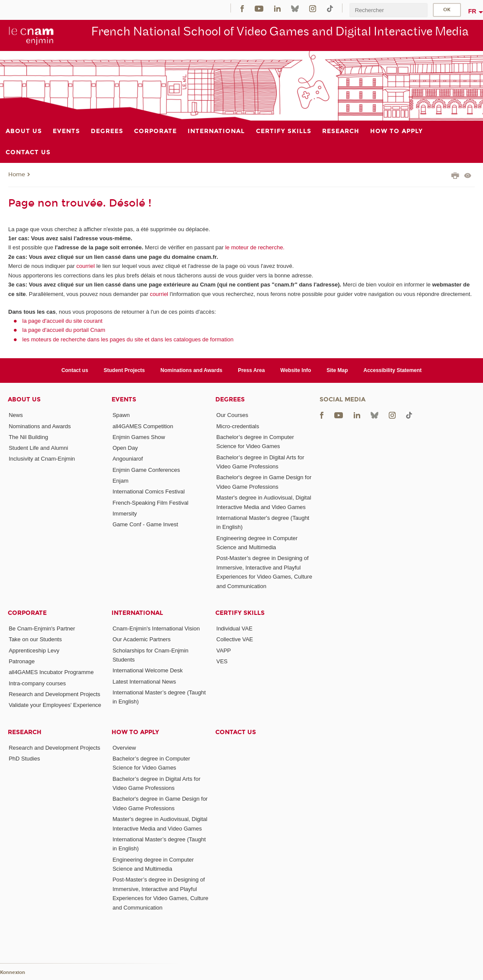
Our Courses (232, 415)
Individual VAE (234, 628)
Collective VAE (235, 639)
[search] (388, 10)
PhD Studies (24, 759)
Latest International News (144, 682)
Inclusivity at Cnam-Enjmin (42, 459)
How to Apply (135, 732)
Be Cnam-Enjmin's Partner (42, 628)
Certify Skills (240, 613)
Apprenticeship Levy (34, 651)
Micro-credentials (238, 426)
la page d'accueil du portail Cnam (64, 330)
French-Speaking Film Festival (150, 503)
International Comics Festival (149, 492)
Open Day (125, 448)
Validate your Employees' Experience (55, 705)
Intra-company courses (37, 683)
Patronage (22, 661)
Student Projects (124, 370)
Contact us (75, 370)
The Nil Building (28, 437)
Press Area (251, 370)
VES (222, 661)
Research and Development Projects (54, 694)
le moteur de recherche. (254, 247)
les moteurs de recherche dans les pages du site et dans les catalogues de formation (128, 339)
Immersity (125, 514)
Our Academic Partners (141, 639)
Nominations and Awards (191, 370)
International (137, 613)
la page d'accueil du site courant (62, 321)
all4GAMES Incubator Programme (51, 672)
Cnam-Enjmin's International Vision (156, 628)
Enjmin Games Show (139, 437)
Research (25, 732)
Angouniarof (128, 459)
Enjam (120, 481)
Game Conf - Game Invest (145, 524)
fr (472, 11)
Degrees (230, 399)
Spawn (121, 415)
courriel (86, 266)
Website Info (296, 370)
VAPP (224, 651)
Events (124, 399)
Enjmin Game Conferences (146, 470)
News (16, 415)
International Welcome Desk (147, 670)
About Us (24, 399)
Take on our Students (35, 639)
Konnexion (13, 972)
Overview (124, 748)
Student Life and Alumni (38, 448)
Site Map (337, 370)
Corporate (27, 613)
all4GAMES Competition (143, 426)
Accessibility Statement (393, 370)
